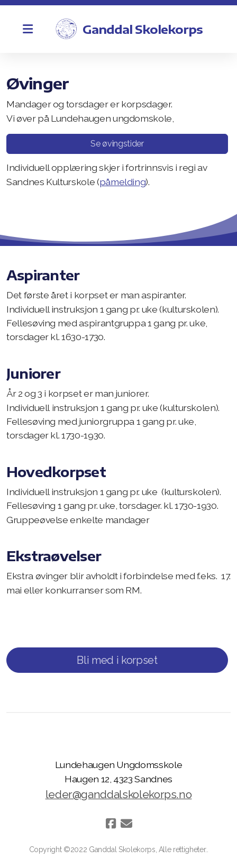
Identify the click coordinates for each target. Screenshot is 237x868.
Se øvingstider (117, 144)
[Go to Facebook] (111, 824)
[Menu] (28, 29)
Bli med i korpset (117, 660)
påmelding (123, 182)
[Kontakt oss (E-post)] (126, 824)
